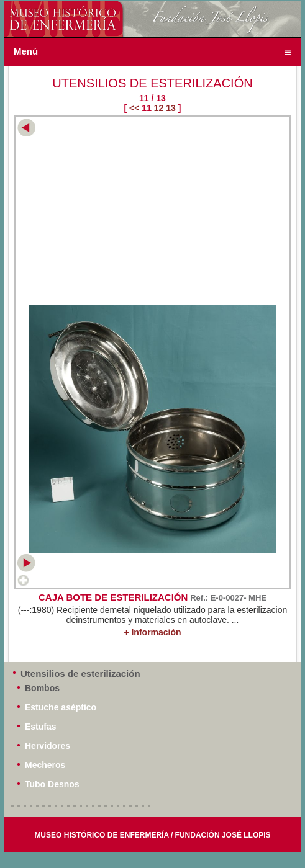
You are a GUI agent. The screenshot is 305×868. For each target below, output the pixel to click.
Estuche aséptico (61, 707)
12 (159, 108)
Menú (26, 51)
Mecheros (45, 765)
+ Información (152, 632)
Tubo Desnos (52, 784)
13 (171, 108)
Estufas (41, 727)
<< (134, 108)
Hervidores (48, 746)
